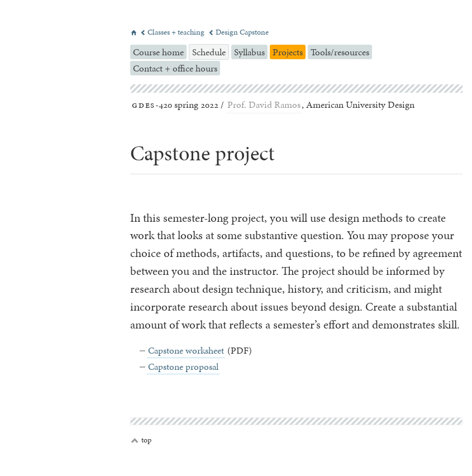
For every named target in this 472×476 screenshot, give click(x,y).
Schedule (209, 52)
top (141, 440)
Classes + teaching (173, 32)
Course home (158, 52)
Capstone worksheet (186, 350)
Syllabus (249, 52)
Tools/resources (340, 52)
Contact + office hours (175, 68)
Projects (288, 52)
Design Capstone (239, 32)
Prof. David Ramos (264, 104)
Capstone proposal (183, 366)
